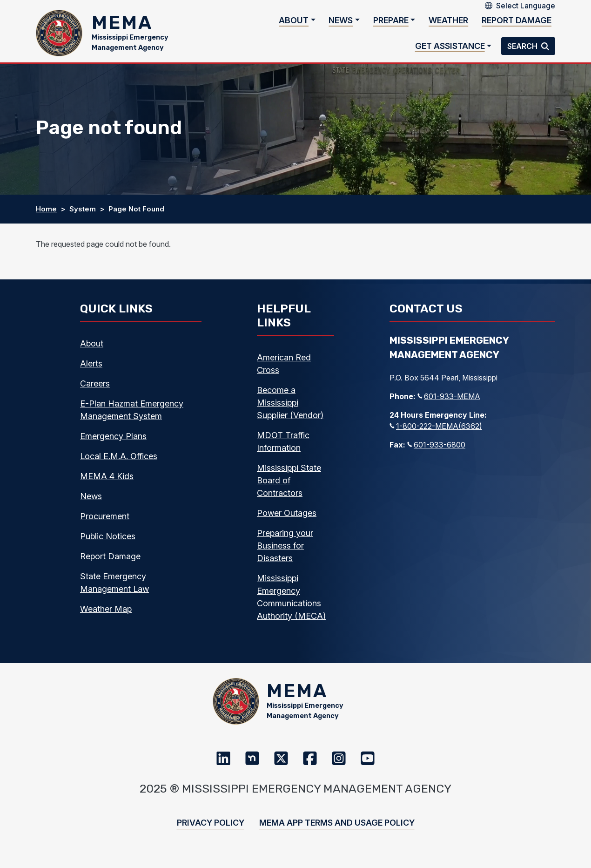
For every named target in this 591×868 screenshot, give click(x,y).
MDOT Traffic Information (283, 446)
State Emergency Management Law (114, 587)
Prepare (391, 23)
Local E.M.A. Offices (119, 461)
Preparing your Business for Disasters (285, 550)
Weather (448, 23)
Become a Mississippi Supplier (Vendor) (290, 407)
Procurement (105, 521)
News (341, 23)
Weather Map (106, 614)
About (294, 23)
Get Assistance (450, 48)
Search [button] (523, 48)
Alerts (91, 368)
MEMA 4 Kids (107, 481)
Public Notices (108, 541)
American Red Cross (284, 368)
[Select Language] (526, 6)
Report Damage (517, 23)
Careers (95, 388)
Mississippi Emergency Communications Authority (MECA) (291, 602)
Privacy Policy (211, 832)
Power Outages (287, 518)
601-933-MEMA (449, 401)
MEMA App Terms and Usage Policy (337, 832)
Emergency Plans (113, 441)
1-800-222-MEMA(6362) (436, 431)
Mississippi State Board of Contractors (289, 485)
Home (46, 214)
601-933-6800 (436, 449)
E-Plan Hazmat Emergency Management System (132, 414)
